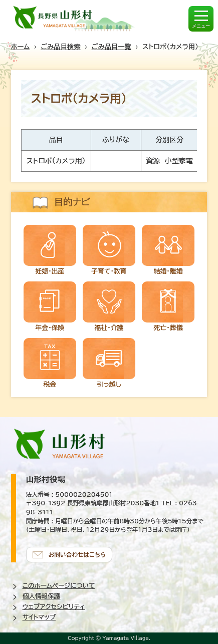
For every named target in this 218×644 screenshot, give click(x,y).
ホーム (21, 47)
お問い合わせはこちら (77, 555)
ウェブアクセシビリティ (54, 607)
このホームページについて (59, 586)
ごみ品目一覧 (112, 47)
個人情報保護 (42, 596)
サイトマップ (39, 617)
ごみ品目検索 (60, 47)
